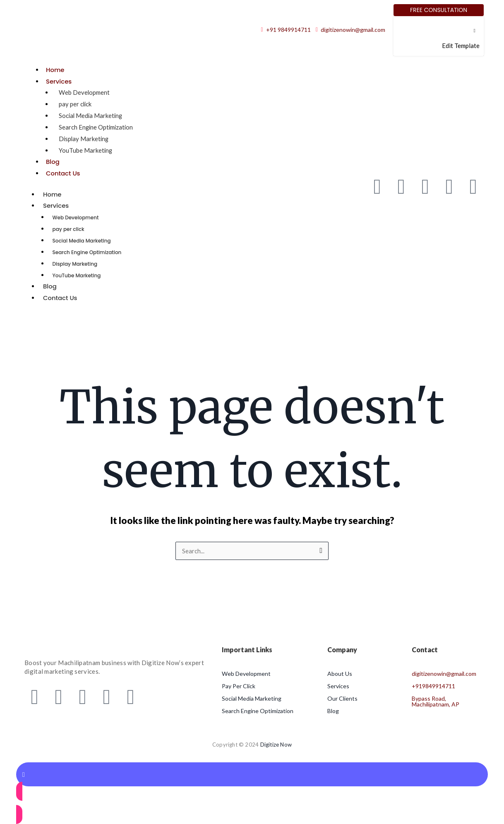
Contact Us (63, 173)
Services (59, 81)
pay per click (76, 104)
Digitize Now (276, 745)
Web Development (84, 92)
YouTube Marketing (86, 150)
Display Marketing (84, 139)
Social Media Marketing (91, 115)
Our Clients (342, 698)
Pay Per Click (239, 686)
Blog (53, 162)
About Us (340, 674)
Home (55, 70)
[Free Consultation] (439, 10)
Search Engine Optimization (97, 127)
